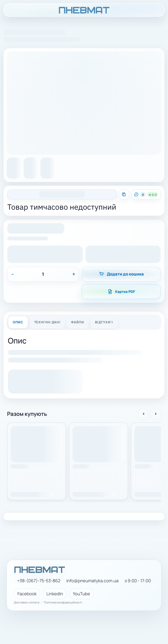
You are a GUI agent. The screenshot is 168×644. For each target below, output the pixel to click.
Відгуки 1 (104, 322)
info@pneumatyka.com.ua (92, 581)
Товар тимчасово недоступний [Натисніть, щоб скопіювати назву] (62, 207)
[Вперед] (156, 414)
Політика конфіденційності (63, 603)
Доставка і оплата (27, 603)
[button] (36, 229)
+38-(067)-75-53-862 (39, 581)
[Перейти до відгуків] (146, 194)
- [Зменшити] (12, 274)
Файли (77, 322)
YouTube (81, 594)
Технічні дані (47, 322)
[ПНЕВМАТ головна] (84, 10)
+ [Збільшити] (74, 274)
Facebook (27, 594)
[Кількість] (43, 274)
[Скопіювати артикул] (124, 194)
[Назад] (143, 414)
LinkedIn (55, 594)
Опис (18, 322)
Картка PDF (121, 292)
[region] (84, 460)
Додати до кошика (121, 274)
